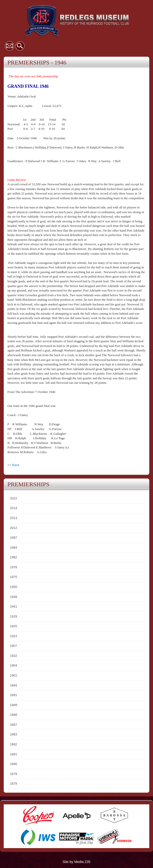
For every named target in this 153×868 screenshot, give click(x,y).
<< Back (13, 465)
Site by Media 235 (76, 862)
